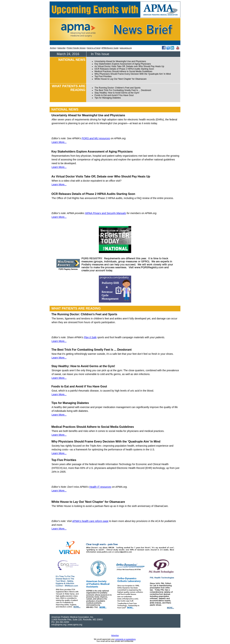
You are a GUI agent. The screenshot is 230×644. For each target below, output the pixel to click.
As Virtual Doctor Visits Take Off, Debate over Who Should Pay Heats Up (129, 66)
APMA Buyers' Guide (110, 48)
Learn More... (59, 142)
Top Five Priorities (103, 76)
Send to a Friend (94, 48)
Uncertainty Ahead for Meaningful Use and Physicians (120, 61)
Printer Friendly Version (76, 48)
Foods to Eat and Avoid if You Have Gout (114, 95)
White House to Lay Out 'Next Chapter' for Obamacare (120, 79)
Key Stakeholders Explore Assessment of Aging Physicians (123, 64)
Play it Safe (90, 337)
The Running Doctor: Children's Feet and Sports (118, 88)
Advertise (115, 635)
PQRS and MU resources (96, 138)
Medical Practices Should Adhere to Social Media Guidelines (123, 71)
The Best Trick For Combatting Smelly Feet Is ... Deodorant (123, 90)
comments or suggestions (125, 639)
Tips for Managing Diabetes (108, 98)
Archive (53, 48)
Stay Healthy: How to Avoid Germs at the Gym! (117, 93)
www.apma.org (126, 48)
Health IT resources (100, 487)
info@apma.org (59, 625)
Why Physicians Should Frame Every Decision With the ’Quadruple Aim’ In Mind (133, 74)
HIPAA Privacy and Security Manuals (105, 213)
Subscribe (61, 48)
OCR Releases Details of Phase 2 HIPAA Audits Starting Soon (124, 69)
